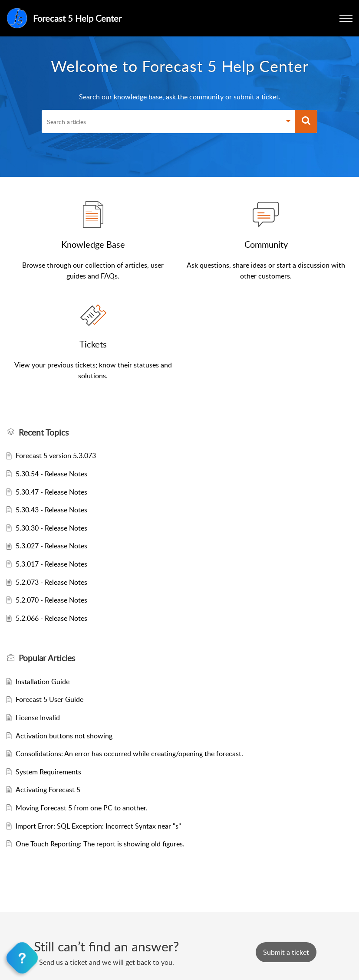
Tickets (93, 344)
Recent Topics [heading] (44, 433)
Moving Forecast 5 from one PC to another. (82, 808)
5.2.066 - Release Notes (51, 618)
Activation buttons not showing (64, 736)
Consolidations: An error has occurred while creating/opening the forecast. (129, 754)
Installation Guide (43, 682)
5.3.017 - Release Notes (51, 564)
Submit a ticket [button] (286, 952)
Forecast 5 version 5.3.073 (56, 456)
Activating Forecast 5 (48, 790)
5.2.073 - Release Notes (51, 582)
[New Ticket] (286, 952)
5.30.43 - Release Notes (51, 510)
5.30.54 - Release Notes (51, 474)
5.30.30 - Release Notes (51, 528)
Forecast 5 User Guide (49, 699)
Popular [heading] (47, 658)
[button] (346, 18)
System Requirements (48, 772)
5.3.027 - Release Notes (51, 546)
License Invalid (38, 718)
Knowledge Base (93, 244)
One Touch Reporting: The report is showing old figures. (100, 844)
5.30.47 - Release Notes (51, 492)
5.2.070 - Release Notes (51, 600)
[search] (161, 121)
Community (266, 244)
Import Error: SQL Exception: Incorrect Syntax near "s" (98, 826)
